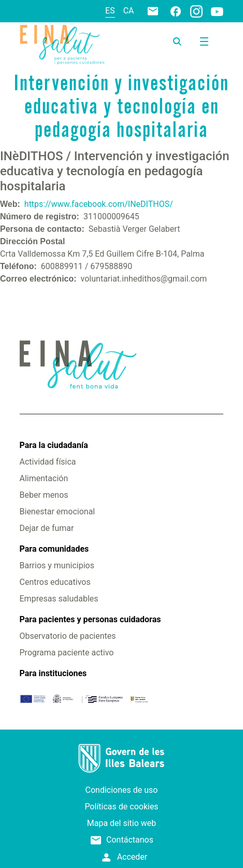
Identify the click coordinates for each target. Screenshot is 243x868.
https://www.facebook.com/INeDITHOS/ (99, 204)
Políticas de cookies (121, 807)
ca (129, 11)
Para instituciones (53, 673)
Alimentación (44, 478)
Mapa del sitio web (122, 823)
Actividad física (48, 462)
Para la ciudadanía (54, 445)
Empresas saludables (59, 599)
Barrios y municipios (57, 565)
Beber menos (44, 495)
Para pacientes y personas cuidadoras (90, 619)
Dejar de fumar (47, 528)
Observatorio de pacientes (68, 636)
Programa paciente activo (67, 653)
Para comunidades (54, 549)
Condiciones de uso (122, 790)
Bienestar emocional (58, 512)
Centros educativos (55, 582)
